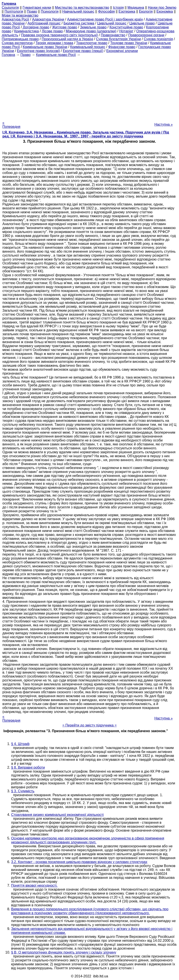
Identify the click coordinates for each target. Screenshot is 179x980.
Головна (8, 55)
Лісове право (52, 31)
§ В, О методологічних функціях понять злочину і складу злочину (64, 952)
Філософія (106, 11)
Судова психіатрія (158, 39)
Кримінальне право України (45, 47)
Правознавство (113, 35)
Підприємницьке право (20, 39)
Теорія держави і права (54, 43)
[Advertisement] (89, 87)
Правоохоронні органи (146, 35)
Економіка (165, 11)
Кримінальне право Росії (56, 55)
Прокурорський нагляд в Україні (67, 39)
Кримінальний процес (88, 47)
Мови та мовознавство (20, 15)
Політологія (14, 11)
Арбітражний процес (44, 23)
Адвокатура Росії (15, 19)
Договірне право (36, 27)
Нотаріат (126, 31)
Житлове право (65, 27)
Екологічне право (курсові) (39, 51)
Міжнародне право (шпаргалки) (91, 31)
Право (32, 11)
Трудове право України (129, 43)
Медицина (136, 8)
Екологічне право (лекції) (83, 51)
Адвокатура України (48, 19)
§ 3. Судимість (23, 791)
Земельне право (93, 27)
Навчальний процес (78, 11)
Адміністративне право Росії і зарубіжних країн (105, 19)
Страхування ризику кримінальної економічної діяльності (57, 815)
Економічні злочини (122, 51)
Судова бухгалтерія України (119, 39)
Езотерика (127, 11)
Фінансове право (122, 47)
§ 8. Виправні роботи (28, 767)
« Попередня (11, 125)
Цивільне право (142, 23)
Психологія (50, 11)
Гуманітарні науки (37, 8)
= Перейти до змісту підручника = (90, 725)
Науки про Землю (162, 8)
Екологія (146, 11)
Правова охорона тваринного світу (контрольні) (60, 35)
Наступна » (164, 124)
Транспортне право (92, 43)
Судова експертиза (17, 43)
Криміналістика (27, 31)
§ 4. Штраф (20, 744)
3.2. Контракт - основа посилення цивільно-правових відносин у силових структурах (79, 862)
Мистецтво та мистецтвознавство (82, 8)
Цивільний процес (112, 23)
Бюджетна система (79, 23)
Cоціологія (10, 8)
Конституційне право (126, 27)
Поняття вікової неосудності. (34, 885)
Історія (118, 8)
